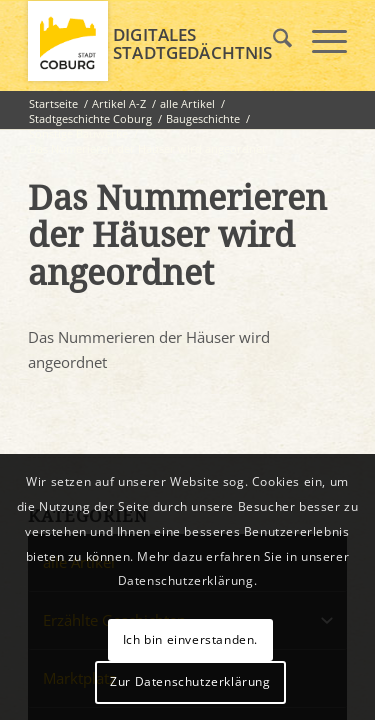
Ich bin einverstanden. (190, 639)
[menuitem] (272, 41)
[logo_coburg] (155, 41)
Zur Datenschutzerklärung (190, 681)
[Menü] (319, 41)
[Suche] (272, 41)
